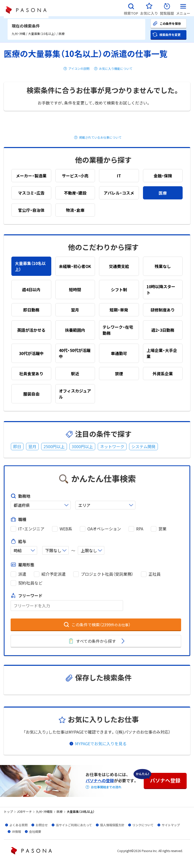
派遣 (22, 574)
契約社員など (30, 583)
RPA (140, 529)
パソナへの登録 (100, 780)
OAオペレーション (104, 529)
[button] (131, 8)
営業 (162, 529)
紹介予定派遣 (54, 574)
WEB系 (66, 529)
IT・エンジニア (31, 529)
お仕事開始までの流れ (106, 787)
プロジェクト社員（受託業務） (107, 574)
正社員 (155, 574)
